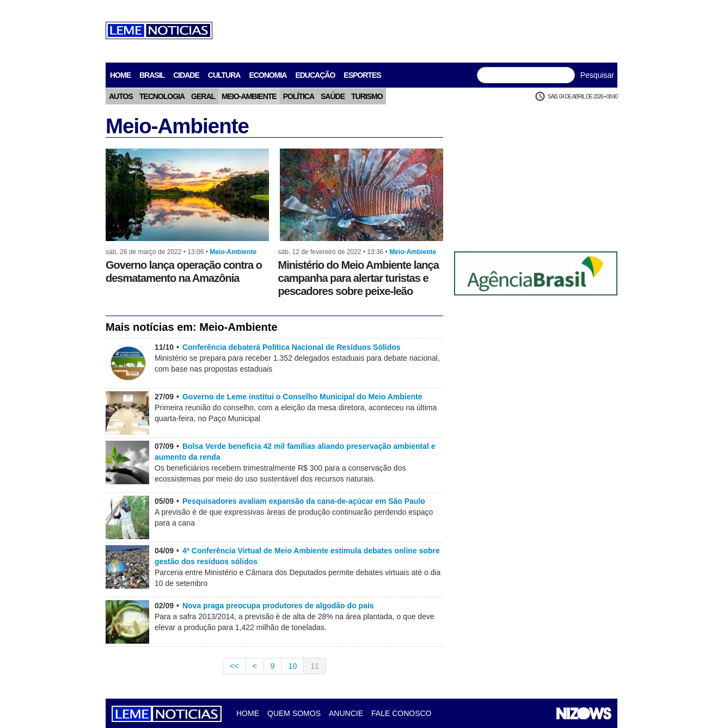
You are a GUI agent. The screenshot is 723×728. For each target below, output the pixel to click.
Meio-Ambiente (249, 96)
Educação (315, 75)
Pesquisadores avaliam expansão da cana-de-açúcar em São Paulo (304, 501)
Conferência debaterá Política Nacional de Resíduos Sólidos (292, 347)
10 (293, 666)
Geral (203, 96)
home (120, 75)
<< (234, 666)
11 (315, 666)
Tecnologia (162, 96)
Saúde (333, 96)
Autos (121, 96)
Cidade (186, 75)
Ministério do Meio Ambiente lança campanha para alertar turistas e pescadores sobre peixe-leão (359, 278)
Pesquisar (597, 75)
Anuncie (346, 713)
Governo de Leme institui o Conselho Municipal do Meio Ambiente (302, 397)
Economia (268, 75)
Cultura (224, 75)
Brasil (152, 75)
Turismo (367, 96)
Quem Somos (294, 713)
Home (248, 713)
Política (299, 96)
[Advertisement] (419, 30)
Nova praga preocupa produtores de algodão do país (278, 606)
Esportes (362, 75)
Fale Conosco (401, 713)
